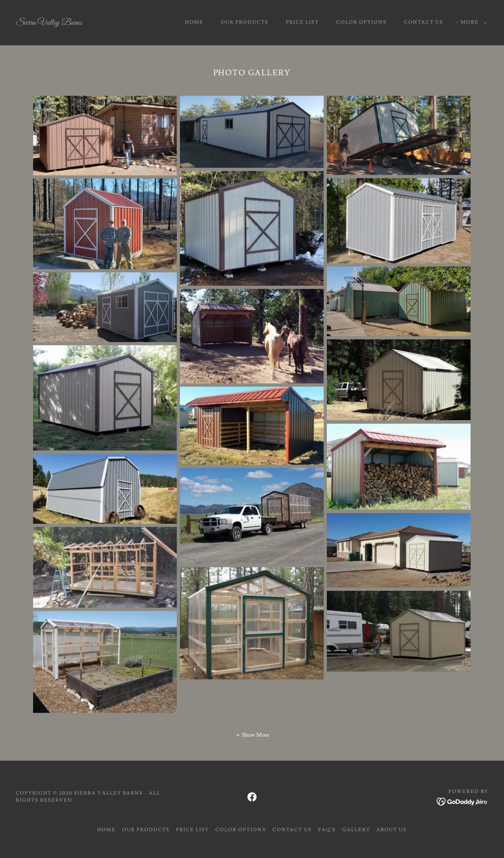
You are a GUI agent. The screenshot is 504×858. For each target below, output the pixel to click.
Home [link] (194, 22)
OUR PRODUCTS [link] (245, 22)
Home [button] (107, 830)
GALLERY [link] (356, 830)
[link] (80, 34)
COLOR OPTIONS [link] (361, 22)
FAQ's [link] (327, 830)
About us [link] (392, 830)
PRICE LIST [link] (302, 22)
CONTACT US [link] (424, 22)
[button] (472, 22)
